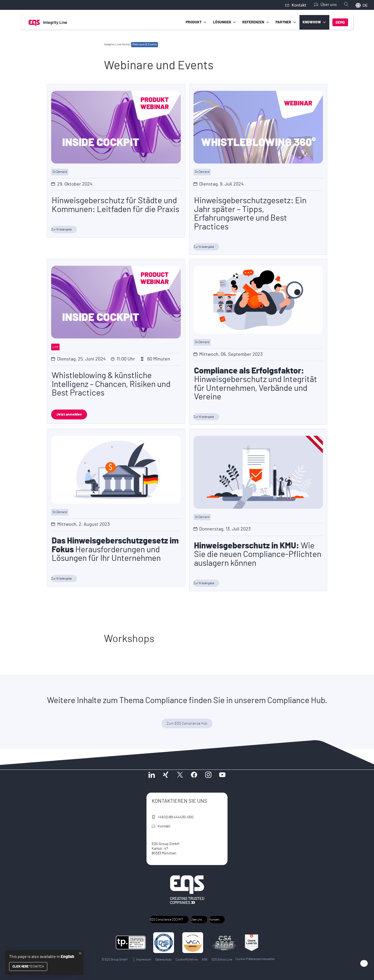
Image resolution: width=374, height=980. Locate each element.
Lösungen (225, 22)
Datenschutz (163, 959)
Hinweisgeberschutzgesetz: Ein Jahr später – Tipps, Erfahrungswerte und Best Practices (250, 214)
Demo (340, 22)
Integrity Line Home (117, 44)
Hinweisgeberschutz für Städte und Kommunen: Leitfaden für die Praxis (115, 205)
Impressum (144, 959)
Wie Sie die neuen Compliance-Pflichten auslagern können (258, 554)
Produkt (196, 22)
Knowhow (314, 22)
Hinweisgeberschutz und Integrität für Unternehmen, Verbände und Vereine (256, 384)
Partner (286, 22)
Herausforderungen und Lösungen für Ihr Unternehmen (115, 549)
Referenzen (256, 22)
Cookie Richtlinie (187, 959)
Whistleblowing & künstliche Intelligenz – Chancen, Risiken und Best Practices (111, 384)
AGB (205, 959)
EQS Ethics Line (222, 959)
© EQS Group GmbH (115, 959)
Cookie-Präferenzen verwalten (255, 959)
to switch (28, 967)
